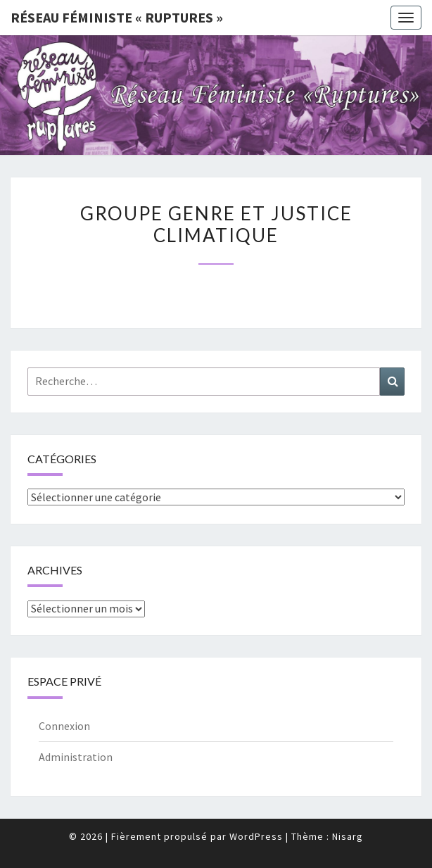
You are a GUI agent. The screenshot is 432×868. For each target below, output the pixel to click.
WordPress (256, 836)
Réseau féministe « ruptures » (117, 17)
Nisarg (348, 836)
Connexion (64, 726)
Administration (76, 757)
